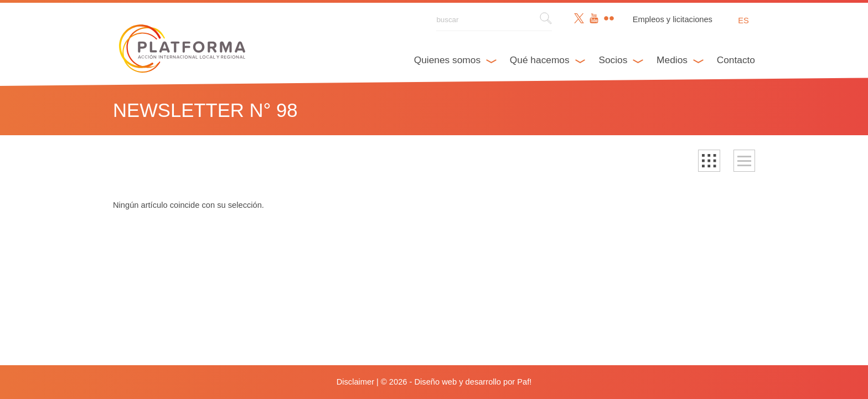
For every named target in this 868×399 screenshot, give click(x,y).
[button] (709, 161)
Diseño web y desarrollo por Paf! (473, 382)
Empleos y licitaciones (673, 19)
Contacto (736, 60)
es (743, 21)
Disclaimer (355, 382)
